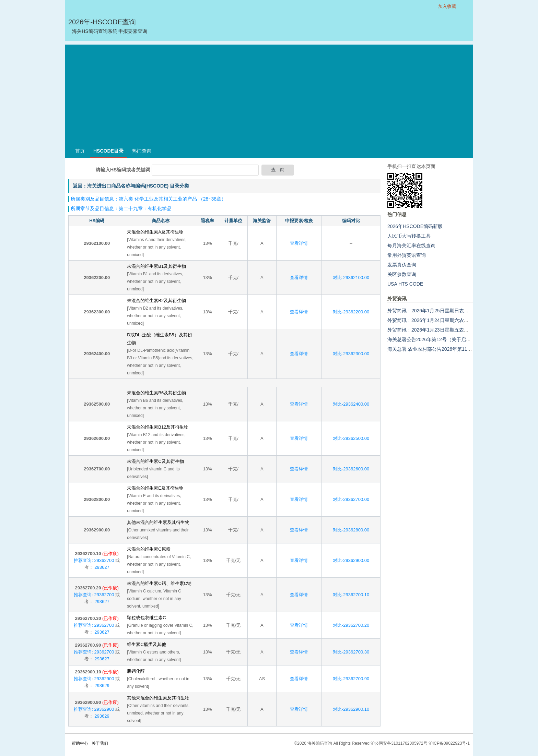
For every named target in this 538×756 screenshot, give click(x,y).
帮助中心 (80, 743)
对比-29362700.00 (351, 499)
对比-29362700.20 (351, 625)
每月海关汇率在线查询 (411, 245)
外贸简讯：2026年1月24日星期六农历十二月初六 (440, 320)
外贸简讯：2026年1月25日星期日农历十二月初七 (440, 311)
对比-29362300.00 (351, 354)
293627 (101, 567)
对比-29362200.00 (351, 312)
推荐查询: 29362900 (94, 679)
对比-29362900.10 (351, 709)
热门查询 (142, 151)
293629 (101, 686)
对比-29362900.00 (351, 560)
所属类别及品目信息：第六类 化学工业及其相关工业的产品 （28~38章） (148, 199)
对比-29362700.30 (351, 652)
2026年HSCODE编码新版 (415, 226)
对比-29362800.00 (351, 530)
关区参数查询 (402, 274)
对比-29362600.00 (351, 469)
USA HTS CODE (405, 284)
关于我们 (100, 743)
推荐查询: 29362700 (94, 560)
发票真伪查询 (402, 265)
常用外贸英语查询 (407, 255)
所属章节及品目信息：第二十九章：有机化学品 (121, 208)
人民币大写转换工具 (409, 236)
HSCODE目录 (108, 151)
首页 (80, 151)
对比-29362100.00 (351, 278)
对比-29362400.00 (351, 404)
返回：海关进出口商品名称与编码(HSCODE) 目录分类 (131, 186)
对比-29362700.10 (351, 595)
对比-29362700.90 (351, 679)
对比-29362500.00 (351, 438)
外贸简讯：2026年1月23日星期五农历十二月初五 (440, 330)
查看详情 (299, 243)
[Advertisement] (269, 93)
